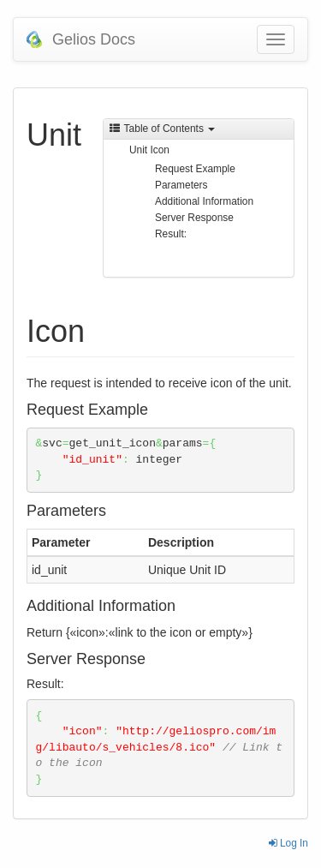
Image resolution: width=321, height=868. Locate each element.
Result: (171, 234)
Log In (288, 843)
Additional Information (204, 201)
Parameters (181, 185)
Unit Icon (149, 150)
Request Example (195, 169)
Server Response (194, 218)
